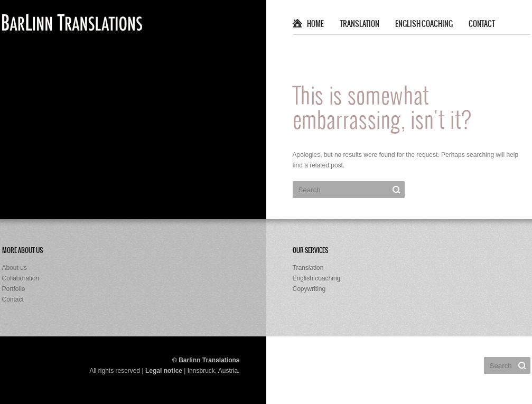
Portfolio (14, 289)
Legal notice (164, 371)
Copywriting (309, 289)
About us (15, 268)
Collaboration (21, 278)
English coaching (424, 24)
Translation (360, 24)
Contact (482, 24)
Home (315, 24)
